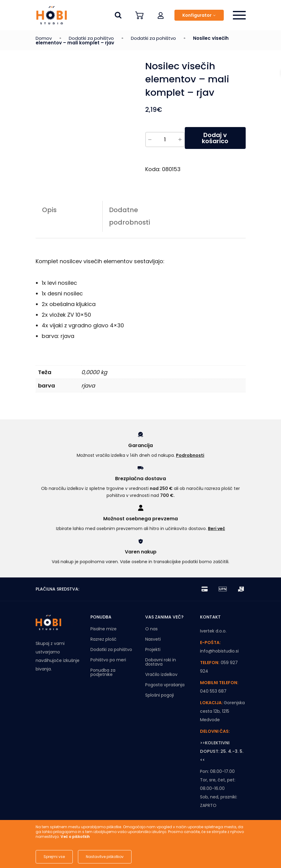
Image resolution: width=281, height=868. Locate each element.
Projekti (153, 649)
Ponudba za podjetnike (103, 672)
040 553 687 (213, 691)
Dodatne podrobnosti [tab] (130, 216)
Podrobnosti (190, 455)
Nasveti (153, 639)
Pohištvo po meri (108, 660)
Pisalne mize (104, 629)
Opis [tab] (49, 210)
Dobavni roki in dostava (161, 662)
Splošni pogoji (160, 695)
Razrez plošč (104, 639)
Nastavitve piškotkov (105, 857)
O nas (151, 629)
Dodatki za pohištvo (91, 38)
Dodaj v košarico (215, 138)
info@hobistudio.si (219, 651)
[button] (161, 15)
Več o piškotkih (75, 837)
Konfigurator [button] (197, 15)
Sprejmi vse (54, 857)
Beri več (216, 529)
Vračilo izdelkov (161, 674)
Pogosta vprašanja (165, 685)
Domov (44, 38)
